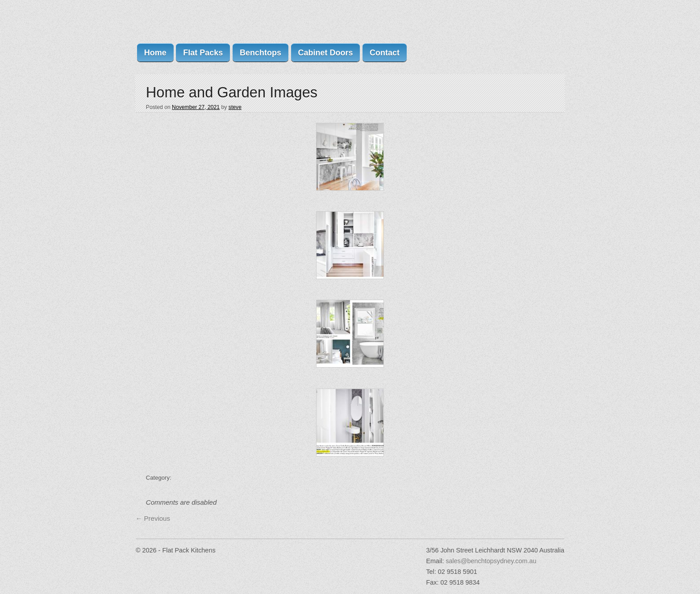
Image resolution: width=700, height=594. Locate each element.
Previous (153, 518)
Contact (385, 53)
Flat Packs (203, 53)
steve (235, 107)
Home (155, 53)
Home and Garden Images (232, 92)
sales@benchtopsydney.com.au (491, 561)
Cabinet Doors (325, 53)
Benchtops (260, 53)
